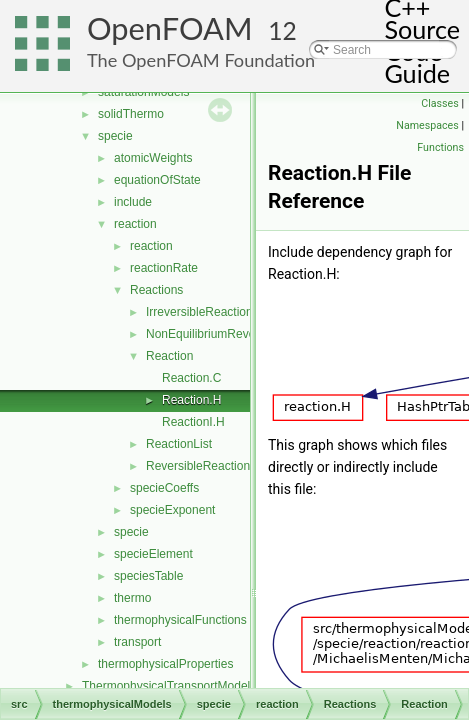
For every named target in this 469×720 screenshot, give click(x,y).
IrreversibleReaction (199, 312)
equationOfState (157, 180)
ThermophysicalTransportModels (169, 686)
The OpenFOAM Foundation (201, 60)
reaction (135, 224)
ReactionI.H (193, 422)
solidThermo (131, 114)
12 (282, 30)
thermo (132, 598)
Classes (439, 103)
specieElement (153, 554)
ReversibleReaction (198, 466)
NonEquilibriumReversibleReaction (238, 334)
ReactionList (179, 444)
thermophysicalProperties (165, 664)
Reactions (156, 290)
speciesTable (148, 576)
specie (115, 136)
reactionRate (164, 268)
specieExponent (172, 510)
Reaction (169, 356)
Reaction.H (191, 400)
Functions (440, 147)
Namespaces (427, 125)
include (133, 202)
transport (137, 642)
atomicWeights (153, 158)
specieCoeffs (164, 488)
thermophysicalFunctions (180, 620)
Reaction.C (191, 378)
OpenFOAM (170, 28)
